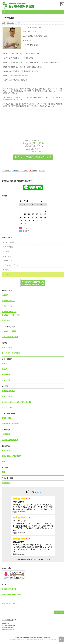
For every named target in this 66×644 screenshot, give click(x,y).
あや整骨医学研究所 (30, 637)
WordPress (22, 640)
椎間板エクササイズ (15, 97)
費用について (7, 256)
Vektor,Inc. (45, 640)
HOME (4, 23)
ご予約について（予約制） (11, 265)
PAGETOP (59, 612)
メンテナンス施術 (9, 242)
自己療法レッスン (9, 270)
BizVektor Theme (33, 640)
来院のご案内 (10, 23)
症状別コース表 (8, 261)
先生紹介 (6, 275)
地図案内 (6, 252)
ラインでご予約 (8, 247)
